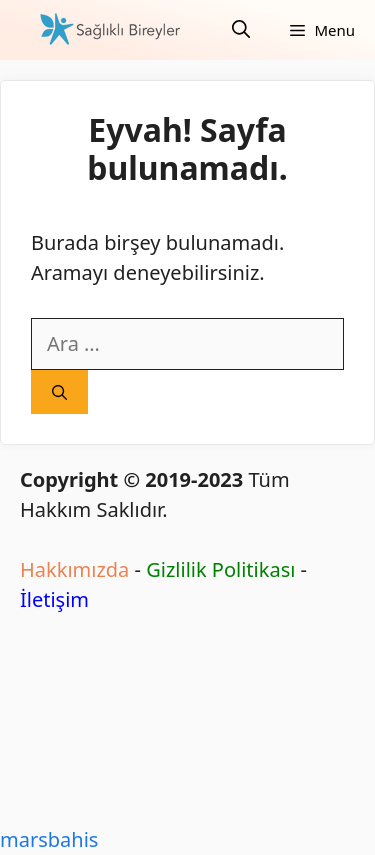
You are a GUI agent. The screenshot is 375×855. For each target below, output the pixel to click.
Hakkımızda (74, 569)
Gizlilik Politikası (220, 569)
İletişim (54, 599)
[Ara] (59, 392)
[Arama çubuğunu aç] (241, 30)
